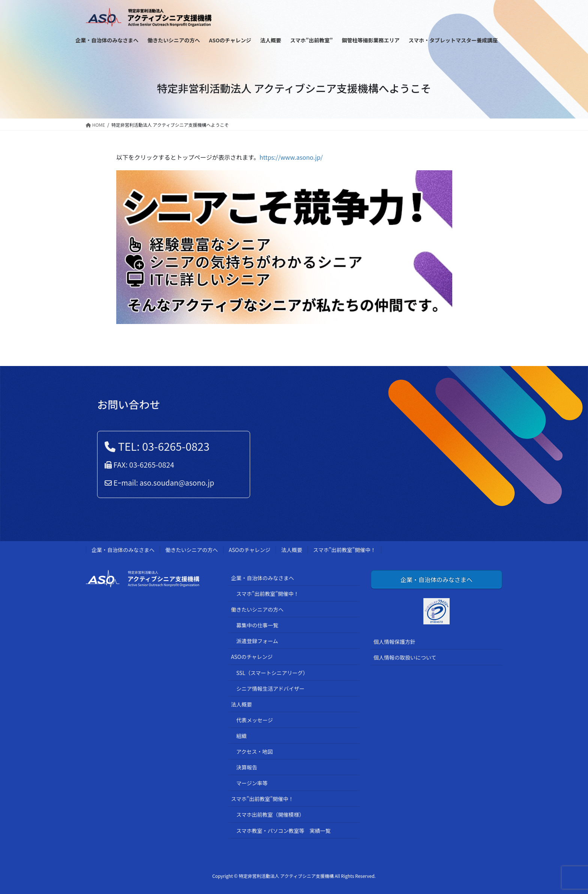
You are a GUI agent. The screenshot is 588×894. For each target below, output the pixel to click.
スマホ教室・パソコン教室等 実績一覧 (283, 831)
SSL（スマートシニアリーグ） (272, 673)
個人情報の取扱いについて (405, 657)
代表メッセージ (255, 720)
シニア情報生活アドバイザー (270, 688)
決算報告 (247, 767)
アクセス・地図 (254, 751)
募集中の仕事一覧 (257, 625)
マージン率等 (252, 783)
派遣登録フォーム (257, 641)
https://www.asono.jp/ (291, 157)
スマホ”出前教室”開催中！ (344, 550)
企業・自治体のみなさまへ (123, 550)
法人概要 (292, 550)
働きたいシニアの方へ (192, 550)
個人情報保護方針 (394, 642)
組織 (241, 736)
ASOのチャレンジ (250, 550)
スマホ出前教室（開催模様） (270, 814)
